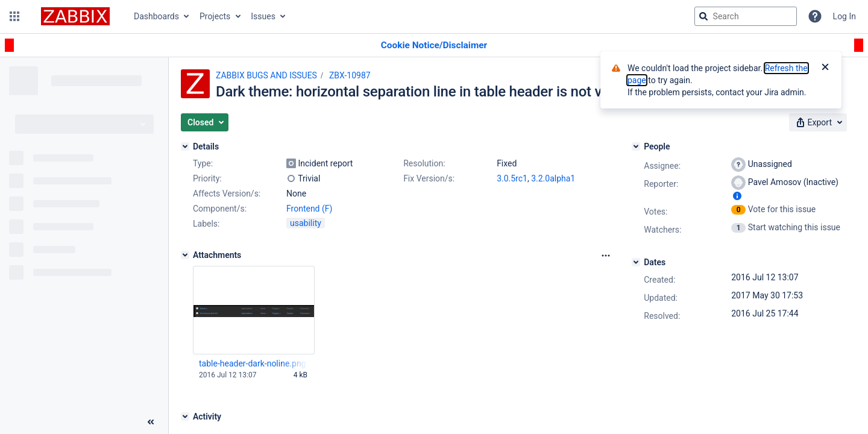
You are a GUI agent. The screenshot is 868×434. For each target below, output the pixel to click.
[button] (14, 16)
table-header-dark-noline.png (252, 363)
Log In (844, 16)
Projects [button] (215, 16)
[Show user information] (737, 196)
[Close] (825, 68)
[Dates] (636, 262)
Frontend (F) (309, 209)
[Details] (185, 146)
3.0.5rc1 (512, 178)
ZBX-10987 (350, 75)
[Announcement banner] (434, 46)
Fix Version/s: (429, 178)
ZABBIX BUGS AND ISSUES (266, 75)
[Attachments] (185, 255)
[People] (636, 146)
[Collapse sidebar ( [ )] (151, 422)
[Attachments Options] (606, 256)
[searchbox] (746, 16)
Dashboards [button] (156, 16)
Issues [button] (263, 16)
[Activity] (185, 417)
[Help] (815, 16)
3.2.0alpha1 (553, 178)
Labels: (206, 224)
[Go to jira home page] (75, 16)
